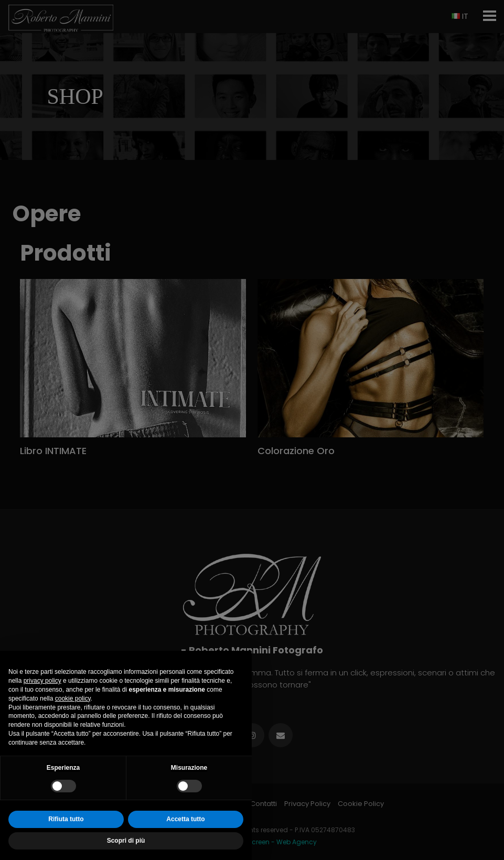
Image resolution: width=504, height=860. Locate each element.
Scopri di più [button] (126, 841)
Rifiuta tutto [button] (66, 819)
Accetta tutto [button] (185, 819)
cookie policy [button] (73, 698)
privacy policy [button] (42, 681)
